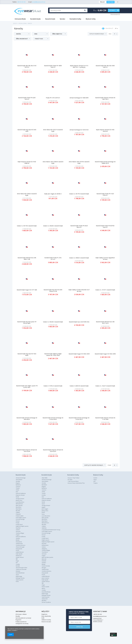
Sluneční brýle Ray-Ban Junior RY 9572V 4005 (27, 323)
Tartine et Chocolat (21, 569)
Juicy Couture (45, 578)
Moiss (43, 588)
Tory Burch (45, 552)
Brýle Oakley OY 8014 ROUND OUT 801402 (79, 291)
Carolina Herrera (21, 545)
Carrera (18, 486)
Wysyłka (18, 616)
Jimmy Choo (19, 500)
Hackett (44, 561)
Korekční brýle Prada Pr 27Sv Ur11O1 (53, 259)
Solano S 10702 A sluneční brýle (53, 386)
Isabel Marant (20, 552)
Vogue (18, 535)
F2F (17, 563)
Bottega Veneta (20, 578)
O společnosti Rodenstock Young (51, 530)
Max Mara (19, 509)
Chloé (17, 490)
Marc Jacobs (19, 505)
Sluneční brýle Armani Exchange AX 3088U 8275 (105, 163)
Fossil (17, 550)
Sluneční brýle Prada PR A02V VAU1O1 (79, 227)
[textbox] (65, 10)
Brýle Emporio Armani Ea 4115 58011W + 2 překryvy (79, 66)
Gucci (17, 575)
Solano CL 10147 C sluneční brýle (105, 290)
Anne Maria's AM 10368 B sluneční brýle (53, 163)
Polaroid (18, 514)
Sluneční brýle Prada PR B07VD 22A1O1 (105, 227)
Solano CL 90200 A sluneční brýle (53, 226)
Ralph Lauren (46, 540)
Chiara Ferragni (20, 547)
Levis (43, 514)
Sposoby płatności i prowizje (23, 618)
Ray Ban (44, 543)
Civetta (18, 564)
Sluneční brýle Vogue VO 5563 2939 (79, 354)
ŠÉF (17, 559)
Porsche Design (20, 519)
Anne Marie (19, 480)
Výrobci (62, 19)
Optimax (44, 528)
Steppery (44, 549)
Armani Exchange (21, 478)
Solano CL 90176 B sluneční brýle (27, 226)
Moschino (19, 507)
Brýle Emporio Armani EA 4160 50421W (105, 131)
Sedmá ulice (19, 543)
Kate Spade (19, 554)
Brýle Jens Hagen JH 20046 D (53, 194)
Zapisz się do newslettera (105, 613)
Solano (44, 547)
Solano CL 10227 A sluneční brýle (105, 386)
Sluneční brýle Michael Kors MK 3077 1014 (105, 323)
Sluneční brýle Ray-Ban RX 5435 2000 (27, 131)
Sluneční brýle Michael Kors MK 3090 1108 (27, 259)
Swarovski (45, 599)
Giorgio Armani (20, 499)
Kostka (44, 495)
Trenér (18, 488)
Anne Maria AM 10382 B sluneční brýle (27, 195)
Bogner (18, 483)
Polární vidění (20, 516)
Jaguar (44, 507)
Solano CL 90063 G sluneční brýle (79, 258)
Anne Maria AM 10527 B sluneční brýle (53, 131)
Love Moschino (20, 502)
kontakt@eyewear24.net (39, 2)
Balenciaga (19, 576)
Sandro (18, 538)
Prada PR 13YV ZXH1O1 (53, 98)
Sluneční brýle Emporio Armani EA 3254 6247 (53, 451)
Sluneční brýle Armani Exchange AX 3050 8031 (27, 419)
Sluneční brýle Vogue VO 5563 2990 (105, 354)
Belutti (18, 540)
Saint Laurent (20, 580)
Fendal (18, 566)
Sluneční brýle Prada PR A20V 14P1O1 (27, 99)
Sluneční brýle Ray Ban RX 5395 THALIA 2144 (53, 291)
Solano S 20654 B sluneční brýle (79, 386)
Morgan (44, 568)
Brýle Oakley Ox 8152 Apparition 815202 (105, 259)
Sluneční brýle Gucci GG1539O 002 (79, 322)
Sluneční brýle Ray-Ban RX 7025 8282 (27, 355)
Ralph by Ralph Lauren (22, 526)
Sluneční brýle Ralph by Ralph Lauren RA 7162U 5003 (53, 355)
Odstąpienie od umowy (22, 624)
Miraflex (44, 600)
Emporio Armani (20, 495)
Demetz (18, 571)
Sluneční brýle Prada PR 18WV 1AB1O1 (53, 66)
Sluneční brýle (50, 19)
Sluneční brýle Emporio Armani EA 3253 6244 (27, 451)
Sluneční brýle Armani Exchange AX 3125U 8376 (53, 419)
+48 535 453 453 (21, 2)
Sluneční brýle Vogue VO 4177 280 (27, 290)
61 (116, 28)
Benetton (44, 485)
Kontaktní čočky (75, 19)
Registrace (111, 2)
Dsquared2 (19, 549)
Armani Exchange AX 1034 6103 (79, 130)
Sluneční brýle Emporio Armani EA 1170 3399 (105, 419)
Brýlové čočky (91, 19)
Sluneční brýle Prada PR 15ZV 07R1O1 (105, 195)
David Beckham (20, 573)
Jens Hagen (45, 509)
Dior (43, 497)
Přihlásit (102, 2)
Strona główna (22, 23)
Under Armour (20, 557)
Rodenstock (45, 545)
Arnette (18, 481)
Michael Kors (19, 504)
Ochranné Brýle (20, 19)
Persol (18, 521)
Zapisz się (105, 627)
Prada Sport (19, 524)
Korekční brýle (35, 19)
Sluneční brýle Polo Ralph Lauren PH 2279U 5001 (27, 387)
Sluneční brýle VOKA (21, 568)
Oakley (18, 512)
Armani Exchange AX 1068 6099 (79, 98)
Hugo (17, 561)
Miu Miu (18, 511)
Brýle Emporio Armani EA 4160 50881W (27, 163)
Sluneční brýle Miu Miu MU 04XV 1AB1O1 (105, 66)
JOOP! (43, 512)
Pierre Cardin (45, 587)
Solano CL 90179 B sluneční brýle (79, 194)
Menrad (44, 559)
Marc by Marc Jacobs (47, 557)
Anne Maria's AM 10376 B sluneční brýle (79, 163)
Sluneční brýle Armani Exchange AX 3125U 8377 (79, 419)
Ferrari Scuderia (46, 602)
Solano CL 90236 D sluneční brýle (53, 322)
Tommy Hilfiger (20, 533)
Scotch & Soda (46, 566)
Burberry (18, 485)
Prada (43, 537)
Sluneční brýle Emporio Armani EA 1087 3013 (105, 99)
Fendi (17, 497)
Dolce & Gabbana (21, 493)
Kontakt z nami (74, 611)
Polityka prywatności (21, 622)
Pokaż (110, 34)
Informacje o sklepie (21, 614)
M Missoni (19, 556)
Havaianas (19, 542)
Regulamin (18, 620)
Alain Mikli (45, 478)
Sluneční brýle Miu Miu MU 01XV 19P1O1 (27, 66)
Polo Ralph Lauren (21, 518)
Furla (17, 581)
